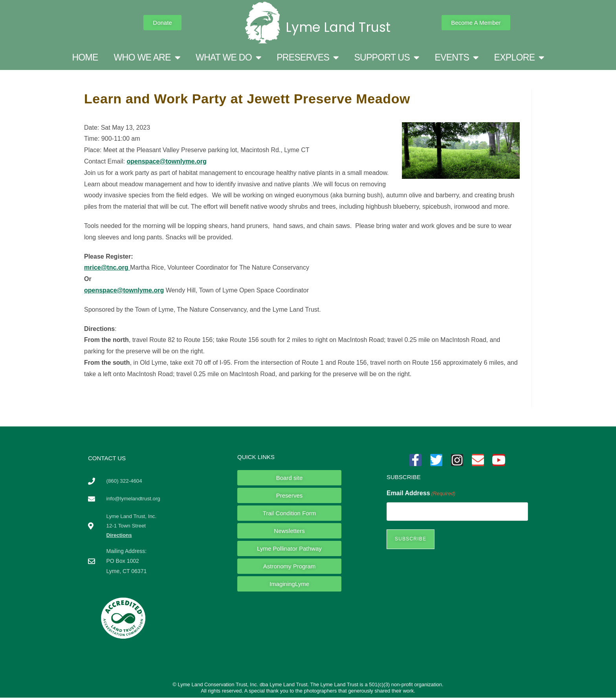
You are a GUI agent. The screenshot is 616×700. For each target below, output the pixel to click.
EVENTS (456, 58)
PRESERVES (307, 58)
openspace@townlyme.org (166, 161)
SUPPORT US (386, 58)
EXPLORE (519, 58)
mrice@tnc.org (107, 267)
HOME (85, 57)
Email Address (421, 493)
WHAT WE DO (228, 58)
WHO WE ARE (147, 58)
